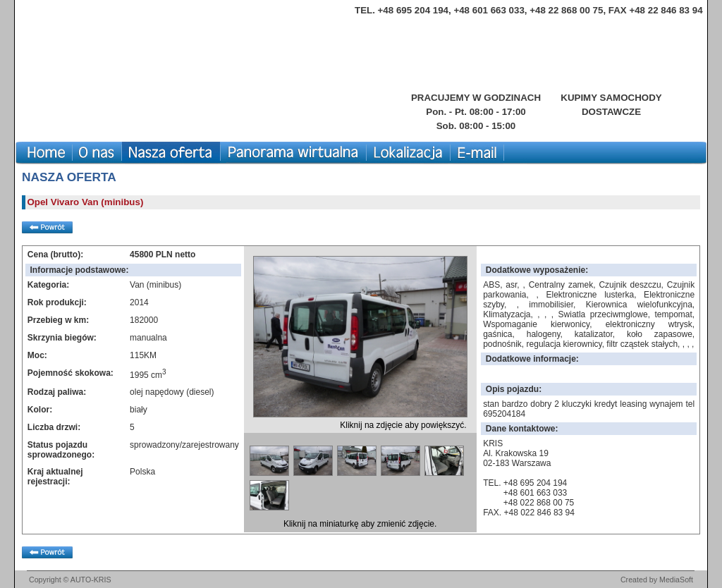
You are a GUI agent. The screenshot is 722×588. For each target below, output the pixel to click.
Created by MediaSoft (657, 580)
